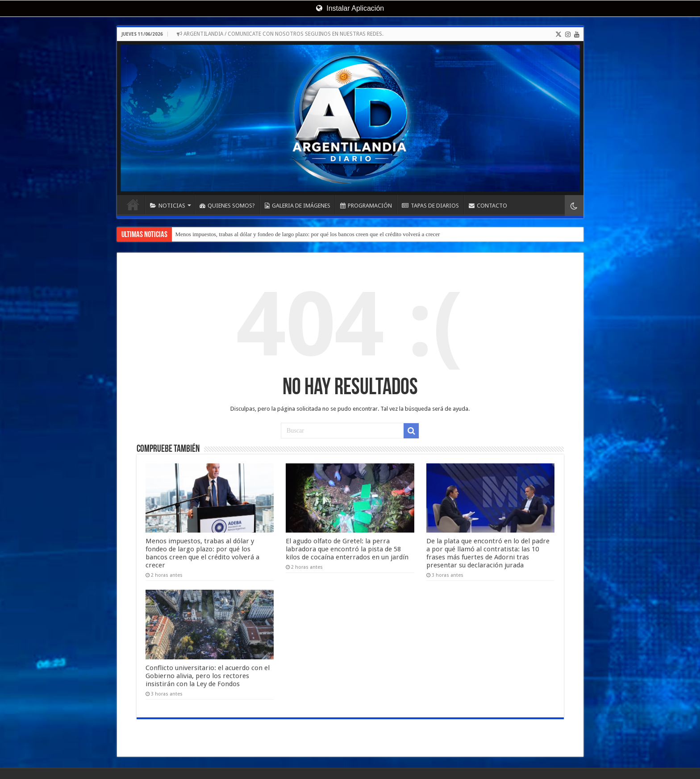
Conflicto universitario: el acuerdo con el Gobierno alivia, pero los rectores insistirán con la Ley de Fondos (208, 658)
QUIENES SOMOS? (227, 206)
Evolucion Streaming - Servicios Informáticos (526, 764)
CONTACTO (488, 206)
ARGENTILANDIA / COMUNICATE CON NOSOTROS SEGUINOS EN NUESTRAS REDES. (280, 34)
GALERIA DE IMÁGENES (298, 206)
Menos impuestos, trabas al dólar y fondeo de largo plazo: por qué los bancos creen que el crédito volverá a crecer (308, 234)
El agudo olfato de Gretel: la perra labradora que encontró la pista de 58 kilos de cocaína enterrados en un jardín (347, 540)
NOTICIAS (168, 206)
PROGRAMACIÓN (366, 206)
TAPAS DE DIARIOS (430, 206)
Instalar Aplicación (350, 8)
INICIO (133, 204)
